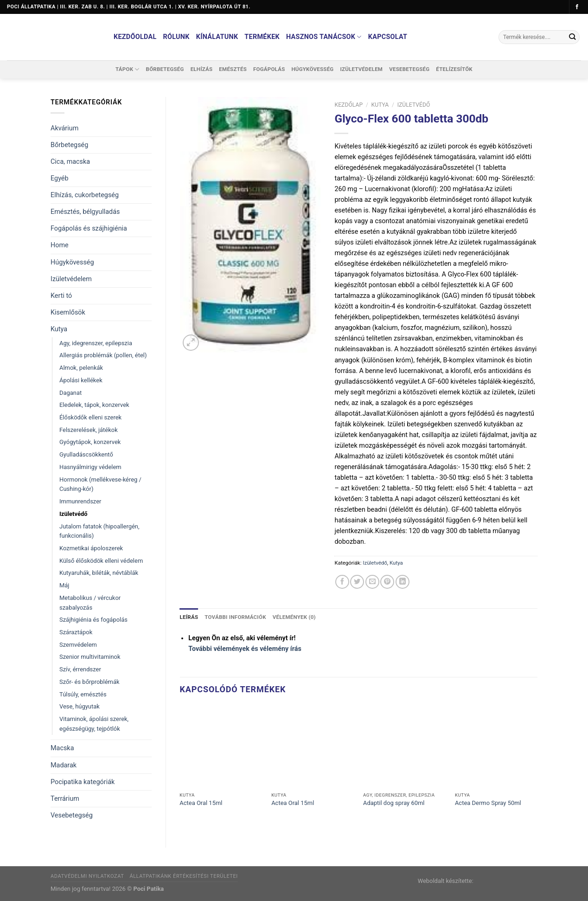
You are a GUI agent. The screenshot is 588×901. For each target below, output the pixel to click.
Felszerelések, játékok (89, 430)
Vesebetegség (409, 69)
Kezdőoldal (135, 37)
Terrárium (65, 799)
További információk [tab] (235, 617)
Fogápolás (269, 69)
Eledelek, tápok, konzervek (94, 405)
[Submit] (572, 37)
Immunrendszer (80, 501)
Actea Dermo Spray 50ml (488, 803)
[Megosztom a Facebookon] (342, 582)
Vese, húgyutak (80, 706)
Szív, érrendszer (80, 669)
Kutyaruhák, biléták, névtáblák (99, 573)
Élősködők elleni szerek (90, 417)
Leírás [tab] (189, 617)
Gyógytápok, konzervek (90, 442)
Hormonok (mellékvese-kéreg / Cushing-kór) (100, 484)
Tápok (128, 69)
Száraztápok (76, 632)
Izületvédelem (361, 69)
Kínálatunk (217, 37)
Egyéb (60, 178)
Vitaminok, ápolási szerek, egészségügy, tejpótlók (94, 724)
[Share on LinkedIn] (403, 582)
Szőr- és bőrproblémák (89, 682)
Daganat (70, 393)
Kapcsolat (388, 37)
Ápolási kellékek (81, 380)
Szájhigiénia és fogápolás (93, 620)
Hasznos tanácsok (324, 37)
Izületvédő (73, 514)
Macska (62, 748)
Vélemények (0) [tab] (294, 617)
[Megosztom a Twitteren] (357, 582)
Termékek (262, 37)
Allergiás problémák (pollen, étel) (103, 355)
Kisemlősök (68, 312)
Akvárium (64, 128)
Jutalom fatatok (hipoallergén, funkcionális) (99, 531)
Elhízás (202, 69)
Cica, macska (70, 162)
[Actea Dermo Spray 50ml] (496, 747)
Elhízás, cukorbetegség (85, 195)
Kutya (59, 329)
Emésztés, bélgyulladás (85, 212)
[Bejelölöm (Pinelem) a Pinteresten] (387, 582)
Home (60, 245)
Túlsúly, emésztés (83, 694)
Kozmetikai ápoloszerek (91, 548)
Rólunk (176, 37)
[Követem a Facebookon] (577, 7)
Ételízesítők (454, 69)
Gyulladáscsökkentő (86, 454)
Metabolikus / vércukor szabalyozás (90, 603)
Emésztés (233, 69)
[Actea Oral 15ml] (221, 747)
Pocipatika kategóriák (83, 782)
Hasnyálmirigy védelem (90, 467)
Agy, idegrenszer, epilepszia (96, 343)
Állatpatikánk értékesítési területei (183, 876)
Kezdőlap (348, 105)
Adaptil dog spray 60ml (394, 803)
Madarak (64, 765)
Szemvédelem (78, 645)
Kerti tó (61, 296)
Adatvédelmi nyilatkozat (87, 876)
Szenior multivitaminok (90, 657)
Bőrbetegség (165, 69)
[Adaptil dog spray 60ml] (404, 747)
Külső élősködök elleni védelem (101, 561)
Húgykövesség (312, 69)
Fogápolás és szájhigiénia (89, 228)
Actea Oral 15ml (201, 803)
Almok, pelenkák (81, 368)
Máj (64, 585)
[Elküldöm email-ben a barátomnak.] (372, 582)
